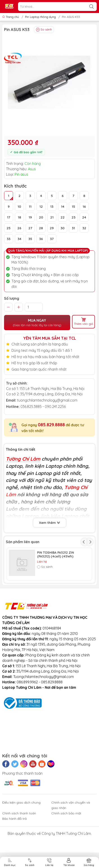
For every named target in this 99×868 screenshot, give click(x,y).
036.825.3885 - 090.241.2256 (43, 407)
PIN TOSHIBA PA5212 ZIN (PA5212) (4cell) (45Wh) (56, 555)
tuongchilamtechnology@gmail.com (47, 400)
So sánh (44, 30)
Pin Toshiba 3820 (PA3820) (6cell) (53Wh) (57, 587)
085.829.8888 (51, 425)
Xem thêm (50, 522)
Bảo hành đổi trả (14, 849)
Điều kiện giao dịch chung (21, 833)
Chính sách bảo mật (66, 844)
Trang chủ (11, 17)
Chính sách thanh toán (19, 844)
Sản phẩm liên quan (23, 542)
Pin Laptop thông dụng (40, 17)
